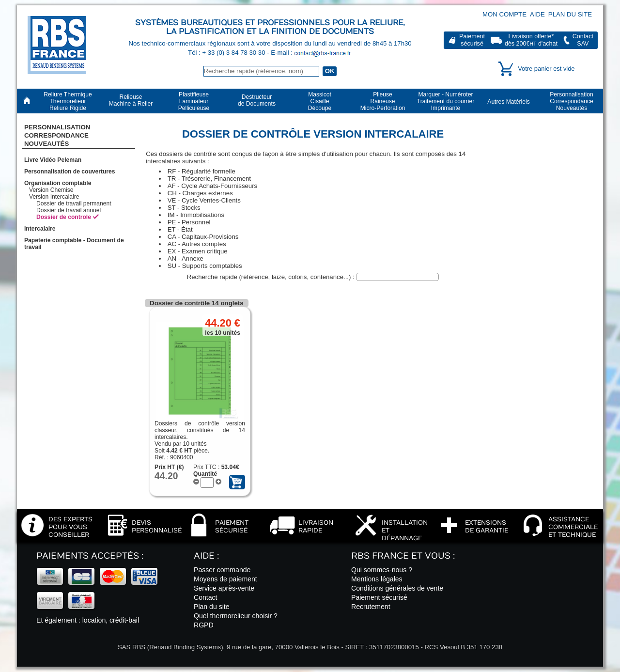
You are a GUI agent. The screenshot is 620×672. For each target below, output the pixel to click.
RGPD (204, 625)
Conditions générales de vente (397, 588)
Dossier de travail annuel (69, 210)
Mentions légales (377, 579)
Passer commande (222, 570)
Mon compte (504, 14)
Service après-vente (224, 588)
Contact (206, 597)
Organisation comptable (58, 183)
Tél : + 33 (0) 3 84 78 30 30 (227, 53)
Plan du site (570, 14)
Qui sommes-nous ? (382, 570)
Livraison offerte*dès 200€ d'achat (531, 40)
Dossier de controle (64, 217)
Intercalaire (40, 229)
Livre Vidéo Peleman (53, 160)
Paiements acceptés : (90, 556)
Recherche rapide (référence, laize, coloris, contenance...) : (272, 277)
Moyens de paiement (225, 579)
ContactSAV (583, 40)
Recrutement (371, 607)
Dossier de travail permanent (74, 203)
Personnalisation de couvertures (70, 172)
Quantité (205, 474)
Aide (537, 14)
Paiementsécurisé (472, 40)
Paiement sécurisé (379, 597)
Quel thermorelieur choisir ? (236, 616)
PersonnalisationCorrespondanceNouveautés (57, 136)
